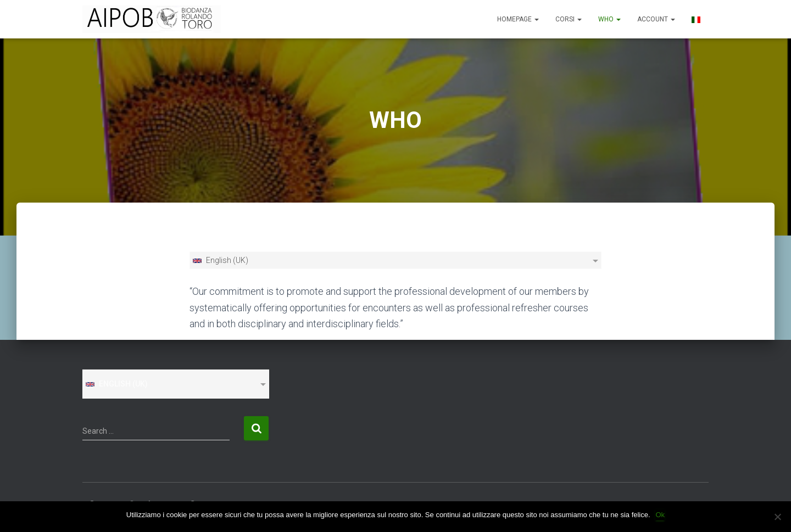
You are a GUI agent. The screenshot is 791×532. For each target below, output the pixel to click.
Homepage (518, 19)
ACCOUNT (656, 19)
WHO (609, 19)
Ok (661, 515)
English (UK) (220, 260)
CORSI (569, 19)
